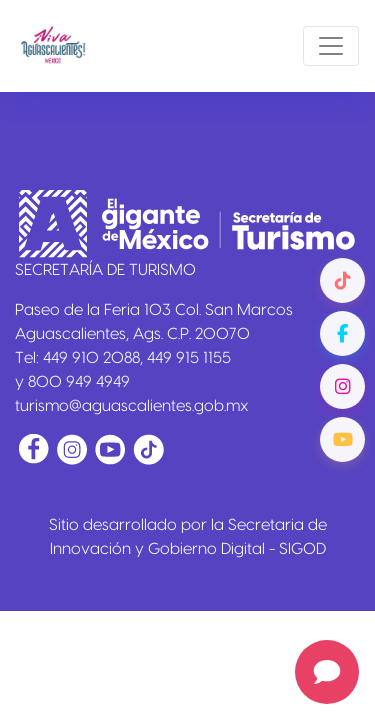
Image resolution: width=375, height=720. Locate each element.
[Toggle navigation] (331, 46)
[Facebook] (342, 333)
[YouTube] (342, 439)
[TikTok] (342, 280)
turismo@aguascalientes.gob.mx (132, 406)
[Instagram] (342, 386)
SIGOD (302, 549)
